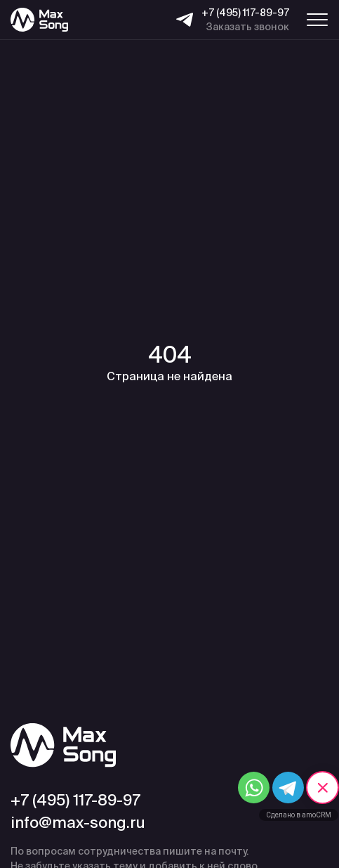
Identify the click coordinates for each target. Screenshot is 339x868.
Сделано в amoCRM (299, 815)
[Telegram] (185, 20)
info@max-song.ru (78, 822)
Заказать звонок (248, 27)
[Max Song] (39, 20)
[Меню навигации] (317, 20)
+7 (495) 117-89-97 (245, 13)
